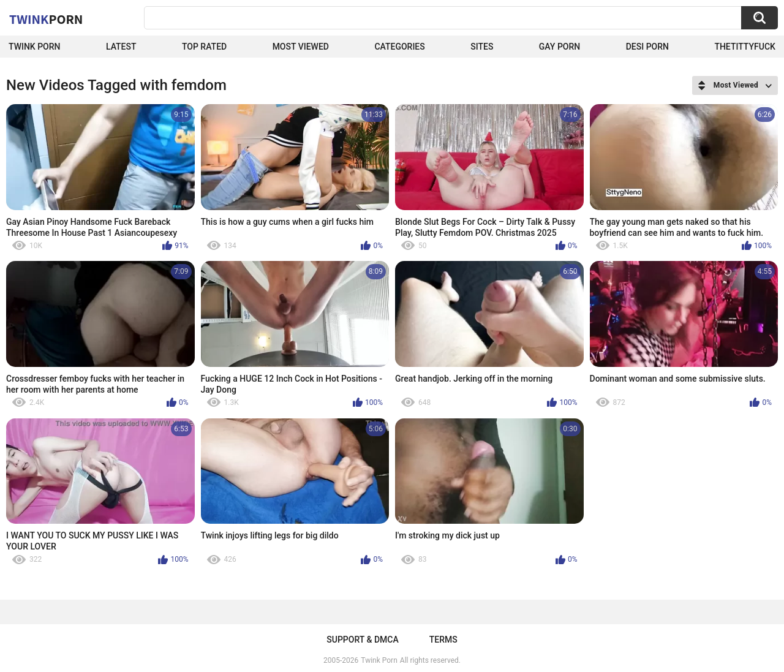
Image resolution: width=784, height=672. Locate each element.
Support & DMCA (362, 640)
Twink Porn (35, 47)
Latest (121, 47)
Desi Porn (647, 47)
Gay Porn (560, 47)
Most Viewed (301, 47)
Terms (443, 640)
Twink (46, 19)
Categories (399, 47)
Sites (482, 47)
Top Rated (204, 47)
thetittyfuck (745, 47)
